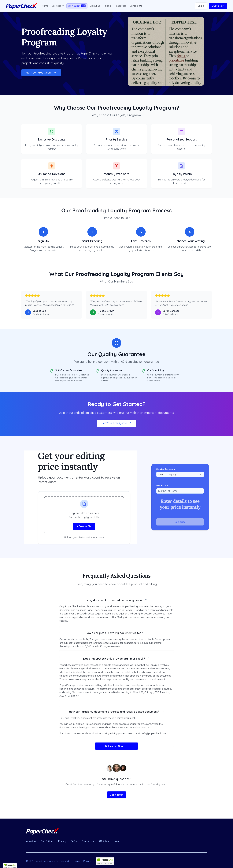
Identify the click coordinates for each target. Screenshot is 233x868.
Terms (77, 861)
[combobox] (180, 474)
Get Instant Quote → (117, 746)
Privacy (87, 861)
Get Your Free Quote (41, 73)
